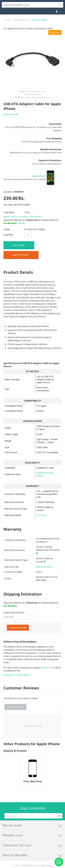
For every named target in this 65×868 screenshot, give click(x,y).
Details (21, 223)
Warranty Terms (44, 567)
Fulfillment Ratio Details (45, 474)
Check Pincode (18, 628)
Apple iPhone (21, 20)
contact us (46, 668)
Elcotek (48, 865)
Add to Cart (21, 255)
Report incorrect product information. (23, 216)
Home (7, 20)
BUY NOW (19, 245)
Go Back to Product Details (17, 675)
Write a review (11, 114)
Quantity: (8, 235)
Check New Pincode (14, 612)
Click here (42, 515)
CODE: (7, 229)
